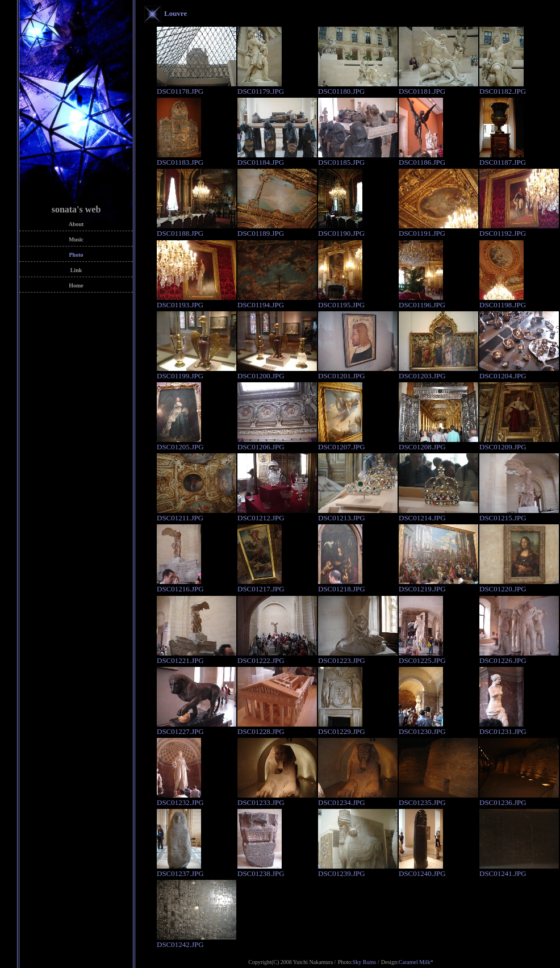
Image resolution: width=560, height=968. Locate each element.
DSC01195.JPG (341, 301)
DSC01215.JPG (519, 514)
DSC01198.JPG (503, 301)
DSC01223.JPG (358, 657)
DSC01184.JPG (277, 158)
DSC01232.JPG (180, 799)
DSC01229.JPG (342, 728)
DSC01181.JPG (438, 87)
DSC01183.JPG (180, 158)
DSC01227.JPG (197, 728)
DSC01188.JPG (197, 230)
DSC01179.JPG (261, 87)
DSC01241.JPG (519, 870)
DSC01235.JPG (438, 799)
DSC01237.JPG (180, 870)
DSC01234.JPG (358, 799)
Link (76, 270)
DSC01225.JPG (422, 657)
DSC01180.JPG (358, 87)
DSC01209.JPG (519, 443)
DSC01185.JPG (358, 158)
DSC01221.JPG (197, 657)
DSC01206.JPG (277, 443)
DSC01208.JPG (438, 443)
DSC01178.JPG (197, 87)
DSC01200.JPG (277, 372)
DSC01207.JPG (342, 443)
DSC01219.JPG (438, 585)
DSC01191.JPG (438, 230)
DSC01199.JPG (197, 372)
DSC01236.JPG (519, 799)
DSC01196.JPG (422, 301)
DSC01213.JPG (358, 514)
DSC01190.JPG (341, 230)
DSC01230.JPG (422, 728)
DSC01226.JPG (519, 657)
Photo (76, 255)
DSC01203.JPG (438, 372)
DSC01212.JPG (277, 514)
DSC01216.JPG (180, 585)
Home (76, 285)
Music (76, 239)
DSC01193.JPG (197, 301)
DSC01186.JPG (422, 158)
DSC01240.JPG (422, 870)
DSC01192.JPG (519, 230)
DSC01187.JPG (503, 158)
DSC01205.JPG (180, 443)
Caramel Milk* (416, 962)
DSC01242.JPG (197, 941)
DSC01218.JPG (342, 585)
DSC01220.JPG (519, 585)
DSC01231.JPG (503, 728)
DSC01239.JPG (358, 870)
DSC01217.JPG (261, 585)
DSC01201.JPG (358, 372)
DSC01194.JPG (277, 301)
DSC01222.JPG (277, 657)
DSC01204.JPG (519, 372)
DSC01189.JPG (277, 230)
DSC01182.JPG (503, 87)
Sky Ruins (364, 962)
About (76, 224)
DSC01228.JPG (277, 728)
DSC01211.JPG (197, 514)
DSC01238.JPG (261, 870)
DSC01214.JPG (438, 514)
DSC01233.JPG (277, 799)
